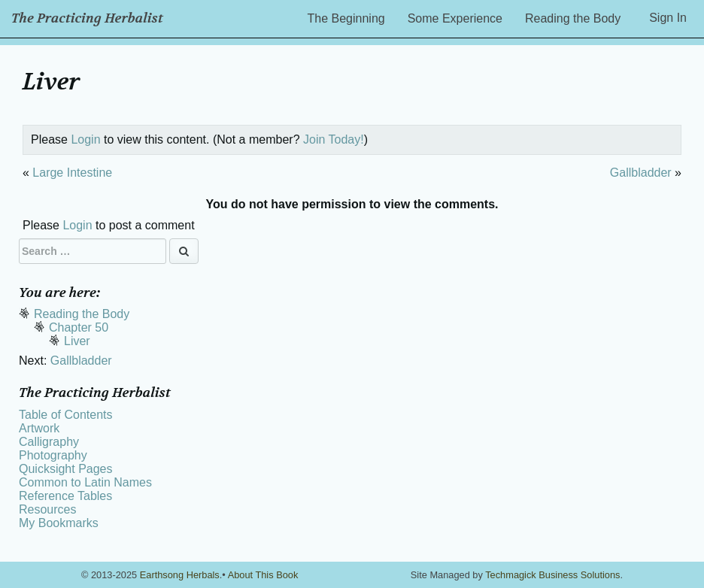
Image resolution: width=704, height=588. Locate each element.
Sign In (668, 18)
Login (85, 139)
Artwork (39, 428)
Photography (53, 455)
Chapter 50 (79, 327)
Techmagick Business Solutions (552, 575)
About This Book (263, 575)
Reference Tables (65, 496)
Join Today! (334, 139)
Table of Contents (66, 415)
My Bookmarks (59, 523)
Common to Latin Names (85, 482)
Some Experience (455, 18)
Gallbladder (641, 173)
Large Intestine (72, 173)
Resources (47, 509)
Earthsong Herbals (180, 575)
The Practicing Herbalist (87, 18)
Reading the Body (573, 18)
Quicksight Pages (66, 469)
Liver (77, 341)
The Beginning (346, 18)
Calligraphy (49, 442)
